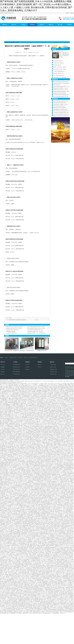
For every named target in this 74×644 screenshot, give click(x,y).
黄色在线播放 (67, 417)
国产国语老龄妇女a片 (47, 476)
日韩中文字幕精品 (41, 460)
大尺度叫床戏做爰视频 (61, 396)
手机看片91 (6, 451)
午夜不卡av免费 (44, 562)
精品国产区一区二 (64, 501)
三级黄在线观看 (37, 516)
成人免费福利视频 (8, 580)
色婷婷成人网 (16, 490)
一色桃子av (17, 539)
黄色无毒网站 (71, 481)
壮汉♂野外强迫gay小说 (13, 477)
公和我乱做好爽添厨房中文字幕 (58, 432)
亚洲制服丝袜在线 (52, 435)
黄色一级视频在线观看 (37, 441)
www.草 (64, 586)
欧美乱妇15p (61, 394)
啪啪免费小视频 (31, 434)
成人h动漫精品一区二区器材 (13, 452)
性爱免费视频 (59, 410)
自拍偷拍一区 (63, 600)
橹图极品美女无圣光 (42, 452)
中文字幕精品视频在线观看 (59, 441)
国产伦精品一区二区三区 (69, 502)
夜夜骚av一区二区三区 (26, 492)
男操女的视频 (52, 411)
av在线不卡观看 (70, 404)
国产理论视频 (9, 435)
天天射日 (30, 613)
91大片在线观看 (10, 505)
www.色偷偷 (5, 402)
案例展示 (40, 362)
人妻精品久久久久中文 (27, 425)
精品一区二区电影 (10, 491)
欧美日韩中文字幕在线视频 (38, 410)
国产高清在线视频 (30, 587)
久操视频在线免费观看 (57, 444)
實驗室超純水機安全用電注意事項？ (13, 330)
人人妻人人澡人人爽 (10, 486)
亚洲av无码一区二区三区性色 (13, 527)
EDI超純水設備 (16, 374)
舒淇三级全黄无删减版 (6, 415)
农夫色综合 (20, 473)
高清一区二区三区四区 (24, 555)
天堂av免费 (26, 532)
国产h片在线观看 (37, 442)
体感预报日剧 (3, 521)
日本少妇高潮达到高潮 (63, 476)
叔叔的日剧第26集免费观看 (15, 533)
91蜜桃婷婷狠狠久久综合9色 (14, 423)
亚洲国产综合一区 (56, 473)
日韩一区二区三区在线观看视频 (61, 404)
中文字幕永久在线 (52, 446)
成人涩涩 (28, 578)
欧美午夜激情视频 (28, 509)
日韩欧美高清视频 (14, 391)
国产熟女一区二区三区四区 (26, 504)
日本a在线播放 (9, 521)
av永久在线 (72, 545)
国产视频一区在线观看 (4, 589)
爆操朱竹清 (29, 470)
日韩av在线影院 (25, 485)
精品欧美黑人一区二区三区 (56, 400)
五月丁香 (52, 584)
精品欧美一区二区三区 (9, 401)
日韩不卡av (13, 462)
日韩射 (72, 491)
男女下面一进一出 (18, 463)
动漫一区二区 (23, 443)
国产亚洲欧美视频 (14, 500)
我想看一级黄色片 (64, 491)
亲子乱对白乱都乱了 (6, 422)
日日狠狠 (42, 398)
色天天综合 (40, 541)
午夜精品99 (43, 573)
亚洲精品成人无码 (20, 532)
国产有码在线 (66, 513)
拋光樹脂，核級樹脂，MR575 (59, 73)
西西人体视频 (31, 495)
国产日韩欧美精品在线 (46, 549)
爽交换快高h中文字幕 (13, 576)
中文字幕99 (13, 563)
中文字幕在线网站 (61, 417)
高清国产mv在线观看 (47, 415)
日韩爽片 (61, 414)
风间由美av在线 (7, 484)
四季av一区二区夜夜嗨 (43, 420)
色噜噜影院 (60, 422)
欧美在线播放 (11, 400)
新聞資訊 (28, 362)
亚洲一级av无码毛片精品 (16, 562)
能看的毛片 (32, 438)
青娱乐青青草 (54, 423)
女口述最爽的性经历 (7, 391)
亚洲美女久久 (58, 491)
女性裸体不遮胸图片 (43, 492)
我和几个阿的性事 (29, 606)
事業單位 (40, 365)
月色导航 (69, 485)
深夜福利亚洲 (57, 519)
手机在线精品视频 (22, 409)
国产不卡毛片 (6, 417)
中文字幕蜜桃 (6, 387)
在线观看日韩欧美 (40, 555)
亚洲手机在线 (69, 457)
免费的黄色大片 (12, 561)
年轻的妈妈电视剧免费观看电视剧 (50, 548)
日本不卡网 (71, 451)
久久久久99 (18, 444)
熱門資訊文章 (55, 99)
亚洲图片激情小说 (40, 542)
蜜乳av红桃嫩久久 (68, 453)
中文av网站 (50, 499)
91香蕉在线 (48, 491)
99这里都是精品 (70, 539)
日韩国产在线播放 (11, 457)
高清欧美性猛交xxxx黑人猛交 (9, 516)
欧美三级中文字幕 (12, 551)
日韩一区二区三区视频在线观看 (53, 442)
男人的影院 (16, 400)
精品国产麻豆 (63, 457)
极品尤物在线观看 (64, 445)
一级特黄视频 (22, 414)
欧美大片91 (71, 533)
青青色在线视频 (36, 545)
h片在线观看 (53, 491)
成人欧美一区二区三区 (58, 541)
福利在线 (36, 401)
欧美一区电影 (27, 571)
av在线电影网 (59, 580)
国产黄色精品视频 (67, 469)
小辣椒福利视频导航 (55, 403)
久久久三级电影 (6, 519)
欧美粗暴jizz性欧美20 (7, 610)
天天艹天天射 (64, 446)
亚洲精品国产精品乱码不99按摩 (55, 418)
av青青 (52, 497)
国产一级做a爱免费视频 (18, 434)
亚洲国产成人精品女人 (69, 592)
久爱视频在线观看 (49, 444)
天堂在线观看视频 (30, 409)
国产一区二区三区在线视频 (49, 398)
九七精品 (4, 543)
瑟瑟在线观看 (14, 459)
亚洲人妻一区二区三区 (33, 386)
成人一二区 (44, 481)
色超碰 (12, 408)
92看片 (69, 491)
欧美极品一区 (23, 557)
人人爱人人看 (48, 400)
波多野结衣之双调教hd (19, 425)
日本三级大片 (46, 522)
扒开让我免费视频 (66, 500)
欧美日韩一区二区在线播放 (42, 439)
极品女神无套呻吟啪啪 (11, 424)
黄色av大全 (62, 504)
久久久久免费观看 (68, 452)
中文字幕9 (67, 506)
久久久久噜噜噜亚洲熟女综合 (55, 556)
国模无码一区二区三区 (22, 459)
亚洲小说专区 (4, 550)
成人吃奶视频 (26, 421)
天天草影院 (71, 505)
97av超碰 (26, 520)
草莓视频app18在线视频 (63, 385)
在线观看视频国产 (16, 403)
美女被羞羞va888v (11, 501)
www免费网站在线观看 (21, 600)
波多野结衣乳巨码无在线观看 (58, 526)
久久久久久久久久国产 (31, 491)
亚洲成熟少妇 (35, 455)
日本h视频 (2, 506)
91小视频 (9, 399)
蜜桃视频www (29, 537)
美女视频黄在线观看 (39, 575)
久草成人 (39, 512)
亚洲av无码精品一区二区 (34, 421)
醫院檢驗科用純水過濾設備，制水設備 (61, 88)
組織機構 (3, 367)
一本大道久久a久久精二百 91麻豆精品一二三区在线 (11, 428)
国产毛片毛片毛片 (5, 438)
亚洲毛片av (24, 398)
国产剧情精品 (10, 555)
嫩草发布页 (30, 466)
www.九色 (26, 460)
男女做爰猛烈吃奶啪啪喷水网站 (10, 540)
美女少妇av (55, 511)
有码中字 (60, 464)
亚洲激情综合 (8, 539)
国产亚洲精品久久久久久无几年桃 (7, 445)
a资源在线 (21, 527)
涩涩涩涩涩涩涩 (19, 395)
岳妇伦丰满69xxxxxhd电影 (58, 425)
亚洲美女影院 (62, 540)
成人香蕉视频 (45, 409)
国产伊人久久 (63, 545)
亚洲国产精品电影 (33, 389)
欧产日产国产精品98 (61, 480)
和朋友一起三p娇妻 (14, 513)
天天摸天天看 (16, 495)
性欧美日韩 (44, 389)
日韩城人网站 (38, 471)
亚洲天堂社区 (57, 392)
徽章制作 (6, 358)
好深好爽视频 (54, 576)
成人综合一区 (43, 469)
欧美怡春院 (59, 420)
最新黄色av (31, 420)
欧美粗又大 (20, 559)
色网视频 (3, 396)
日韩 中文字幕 (38, 506)
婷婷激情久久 (10, 542)
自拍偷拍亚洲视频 (22, 543)
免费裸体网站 (4, 449)
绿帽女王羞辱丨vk (67, 421)
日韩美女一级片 (47, 384)
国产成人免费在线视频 (30, 448)
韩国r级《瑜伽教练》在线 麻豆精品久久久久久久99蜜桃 (59, 401)
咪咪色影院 (33, 527)
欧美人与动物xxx (69, 478)
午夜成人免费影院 (30, 469)
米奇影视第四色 (45, 432)
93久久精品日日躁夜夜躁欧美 (66, 416)
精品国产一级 (63, 389)
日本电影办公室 (66, 428)
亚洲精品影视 (15, 573)
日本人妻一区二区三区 (27, 411)
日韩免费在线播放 (32, 530)
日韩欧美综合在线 (27, 584)
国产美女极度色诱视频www (45, 451)
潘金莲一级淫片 (10, 597)
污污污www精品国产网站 (59, 536)
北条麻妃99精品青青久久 (8, 409)
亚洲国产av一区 (60, 395)
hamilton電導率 (20, 358)
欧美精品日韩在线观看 (13, 451)
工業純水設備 (53, 365)
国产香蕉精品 (48, 469)
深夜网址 (20, 435)
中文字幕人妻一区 (5, 442)
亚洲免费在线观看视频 (14, 520)
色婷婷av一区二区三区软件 (7, 389)
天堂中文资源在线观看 (22, 573)
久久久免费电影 (34, 604)
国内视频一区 (52, 465)
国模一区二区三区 (4, 480)
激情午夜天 (36, 522)
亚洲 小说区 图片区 (30, 525)
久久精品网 (65, 398)
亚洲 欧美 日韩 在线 (35, 504)
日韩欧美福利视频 (3, 483)
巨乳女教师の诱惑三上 (67, 450)
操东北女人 (34, 507)
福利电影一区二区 (13, 518)
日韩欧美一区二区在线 (52, 520)
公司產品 (15, 362)
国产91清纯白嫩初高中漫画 (38, 601)
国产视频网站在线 (19, 431)
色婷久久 (58, 414)
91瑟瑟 (59, 416)
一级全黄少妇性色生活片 (31, 403)
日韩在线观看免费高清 (33, 520)
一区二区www (20, 415)
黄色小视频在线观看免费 (36, 457)
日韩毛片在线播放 (14, 422)
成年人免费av (6, 477)
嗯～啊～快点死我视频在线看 (64, 554)
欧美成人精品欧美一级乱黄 (40, 448)
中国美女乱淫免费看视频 (8, 612)
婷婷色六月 (35, 402)
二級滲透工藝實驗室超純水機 (59, 71)
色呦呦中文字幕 (71, 385)
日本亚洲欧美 (51, 402)
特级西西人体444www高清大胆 (39, 395)
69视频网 (56, 416)
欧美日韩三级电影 (30, 514)
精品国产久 (28, 449)
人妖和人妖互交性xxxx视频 (17, 398)
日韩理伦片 (58, 495)
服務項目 (52, 362)
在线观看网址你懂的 (5, 518)
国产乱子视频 (17, 388)
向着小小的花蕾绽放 (28, 394)
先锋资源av (70, 584)
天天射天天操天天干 (58, 508)
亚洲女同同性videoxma (6, 497)
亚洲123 (32, 487)
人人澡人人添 (20, 513)
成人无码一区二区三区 (6, 533)
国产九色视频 (41, 612)
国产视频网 (45, 402)
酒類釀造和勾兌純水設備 (42, 351)
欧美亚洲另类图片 (13, 436)
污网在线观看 (54, 396)
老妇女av (27, 490)
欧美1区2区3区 (46, 575)
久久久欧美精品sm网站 (53, 438)
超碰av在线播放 (65, 424)
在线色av (62, 431)
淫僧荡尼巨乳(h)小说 (54, 462)
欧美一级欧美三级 (8, 514)
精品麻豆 (67, 464)
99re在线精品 (20, 500)
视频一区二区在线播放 (64, 451)
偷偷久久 (14, 557)
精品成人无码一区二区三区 (51, 463)
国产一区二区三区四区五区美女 (20, 547)
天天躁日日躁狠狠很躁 (64, 393)
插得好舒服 (27, 439)
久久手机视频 (29, 541)
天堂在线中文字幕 (59, 428)
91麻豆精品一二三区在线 (51, 490)
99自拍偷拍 (38, 398)
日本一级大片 (30, 550)
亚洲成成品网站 (16, 393)
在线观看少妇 (15, 584)
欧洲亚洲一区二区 (61, 502)
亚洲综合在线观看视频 (47, 495)
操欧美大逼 (15, 476)
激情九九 (26, 601)
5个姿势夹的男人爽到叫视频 (57, 408)
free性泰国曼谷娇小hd (27, 598)
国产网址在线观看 (66, 541)
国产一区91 (18, 557)
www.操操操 (2, 512)
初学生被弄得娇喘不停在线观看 (6, 384)
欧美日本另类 (30, 428)
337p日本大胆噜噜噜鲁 (68, 557)
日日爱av (43, 596)
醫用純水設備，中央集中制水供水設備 (27, 351)
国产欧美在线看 (36, 406)
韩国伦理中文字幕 (63, 458)
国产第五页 (20, 487)
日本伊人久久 (50, 425)
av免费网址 (49, 439)
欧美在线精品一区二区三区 (39, 587)
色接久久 (28, 398)
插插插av (42, 445)
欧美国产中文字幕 (28, 416)
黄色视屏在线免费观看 (36, 501)
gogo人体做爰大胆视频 (14, 404)
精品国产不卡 (37, 384)
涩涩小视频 (71, 513)
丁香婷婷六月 (33, 398)
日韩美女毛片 (58, 435)
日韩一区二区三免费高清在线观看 (60, 497)
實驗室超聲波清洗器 (33, 358)
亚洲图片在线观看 (24, 591)
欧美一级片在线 (12, 474)
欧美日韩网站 (43, 577)
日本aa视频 (57, 540)
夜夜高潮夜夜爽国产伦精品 (16, 396)
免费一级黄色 (50, 501)
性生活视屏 (15, 599)
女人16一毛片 (44, 425)
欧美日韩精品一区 (69, 423)
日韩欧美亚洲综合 (7, 465)
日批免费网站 (17, 498)
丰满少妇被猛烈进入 (58, 500)
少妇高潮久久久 (22, 404)
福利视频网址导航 (22, 515)
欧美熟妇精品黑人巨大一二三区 (39, 564)
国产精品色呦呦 (69, 585)
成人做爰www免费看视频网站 (37, 391)
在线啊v (19, 472)
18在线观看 (57, 549)
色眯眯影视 (19, 566)
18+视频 (41, 473)
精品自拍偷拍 (14, 448)
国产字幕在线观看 (68, 466)
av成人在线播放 (34, 430)
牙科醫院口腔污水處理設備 (59, 63)
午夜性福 (36, 438)
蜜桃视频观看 (53, 410)
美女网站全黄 (34, 521)
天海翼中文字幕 (53, 566)
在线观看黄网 (66, 399)
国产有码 (62, 452)
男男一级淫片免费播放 (29, 545)
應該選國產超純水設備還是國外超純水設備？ (62, 109)
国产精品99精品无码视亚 (21, 387)
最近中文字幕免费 (70, 508)
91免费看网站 (62, 498)
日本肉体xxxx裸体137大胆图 (55, 445)
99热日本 (48, 515)
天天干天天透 (67, 432)
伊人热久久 (6, 530)
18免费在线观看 (67, 526)
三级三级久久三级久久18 (54, 529)
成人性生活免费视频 (38, 458)
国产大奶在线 (20, 422)
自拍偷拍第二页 (53, 523)
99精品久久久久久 (50, 434)
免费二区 (2, 413)
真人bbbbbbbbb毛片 (45, 471)
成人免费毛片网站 (24, 522)
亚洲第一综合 (11, 464)
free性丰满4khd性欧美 (44, 446)
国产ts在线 (52, 460)
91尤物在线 (31, 450)
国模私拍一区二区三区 (64, 598)
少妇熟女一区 (3, 534)
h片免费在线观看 (53, 389)
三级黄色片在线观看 (57, 443)
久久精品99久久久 (57, 528)
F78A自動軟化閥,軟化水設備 (59, 75)
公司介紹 (3, 365)
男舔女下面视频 (47, 478)
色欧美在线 (14, 494)
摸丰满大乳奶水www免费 (50, 611)
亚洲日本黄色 (21, 584)
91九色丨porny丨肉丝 (4, 386)
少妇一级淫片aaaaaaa (59, 513)
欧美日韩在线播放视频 (23, 400)
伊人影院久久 (8, 396)
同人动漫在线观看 (34, 396)
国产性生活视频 (61, 386)
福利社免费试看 (47, 421)
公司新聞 (27, 365)
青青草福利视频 (49, 577)
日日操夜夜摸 (58, 535)
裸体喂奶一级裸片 (67, 562)
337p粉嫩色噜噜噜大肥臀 (66, 400)
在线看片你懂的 (43, 414)
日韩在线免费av (34, 500)
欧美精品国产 (11, 541)
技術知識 (17, 42)
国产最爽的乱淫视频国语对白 (35, 558)
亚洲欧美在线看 (69, 388)
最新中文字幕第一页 (30, 473)
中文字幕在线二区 (60, 470)
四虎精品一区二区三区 (26, 511)
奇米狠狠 (48, 544)
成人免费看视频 (57, 393)
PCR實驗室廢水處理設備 (58, 61)
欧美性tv (42, 413)
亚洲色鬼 (13, 504)
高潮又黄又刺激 (62, 403)
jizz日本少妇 (39, 472)
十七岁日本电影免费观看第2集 (29, 486)
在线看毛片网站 (44, 399)
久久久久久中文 (5, 385)
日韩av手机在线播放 (40, 417)
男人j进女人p (11, 490)
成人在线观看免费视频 (6, 404)
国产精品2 (28, 577)
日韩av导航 (56, 453)
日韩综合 (50, 448)
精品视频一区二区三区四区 (19, 385)
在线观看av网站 (29, 551)
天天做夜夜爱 (42, 462)
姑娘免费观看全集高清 (44, 465)
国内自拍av (22, 453)
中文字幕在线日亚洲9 (22, 507)
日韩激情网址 (71, 494)
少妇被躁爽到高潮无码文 (10, 492)
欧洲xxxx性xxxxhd (30, 442)
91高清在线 (52, 392)
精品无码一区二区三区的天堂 (52, 386)
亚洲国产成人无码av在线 (60, 436)
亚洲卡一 (56, 422)
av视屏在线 (26, 494)
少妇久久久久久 (28, 385)
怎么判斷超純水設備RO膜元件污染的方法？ (35, 331)
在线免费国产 (37, 418)
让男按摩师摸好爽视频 (26, 523)
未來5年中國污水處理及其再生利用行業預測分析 (62, 114)
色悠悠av (7, 472)
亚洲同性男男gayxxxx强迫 (15, 598)
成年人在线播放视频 (62, 388)
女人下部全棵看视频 (61, 506)
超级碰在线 (19, 530)
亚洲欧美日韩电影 (25, 530)
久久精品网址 (56, 458)
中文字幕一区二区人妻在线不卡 (9, 526)
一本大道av (25, 466)
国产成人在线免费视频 (27, 415)
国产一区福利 (15, 416)
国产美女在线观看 (35, 416)
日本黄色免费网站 (55, 448)
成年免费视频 (8, 408)
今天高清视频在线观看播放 (34, 490)
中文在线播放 (25, 594)
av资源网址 (56, 394)
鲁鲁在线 (21, 399)
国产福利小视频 (47, 453)
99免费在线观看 (7, 582)
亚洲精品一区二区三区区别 (61, 537)
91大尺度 (43, 554)
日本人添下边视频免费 (8, 407)
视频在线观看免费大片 (47, 613)
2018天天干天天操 (23, 413)
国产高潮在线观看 (35, 437)
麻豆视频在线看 (11, 446)
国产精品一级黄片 (69, 429)
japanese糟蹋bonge (70, 583)
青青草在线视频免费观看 (10, 450)
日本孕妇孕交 (15, 611)
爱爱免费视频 (7, 418)
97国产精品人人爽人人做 (36, 443)
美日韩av (64, 508)
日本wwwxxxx (68, 483)
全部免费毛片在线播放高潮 (7, 455)
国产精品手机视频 (48, 486)
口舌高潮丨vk (61, 469)
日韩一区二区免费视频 (25, 427)
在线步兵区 (19, 576)
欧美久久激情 (71, 551)
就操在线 (2, 504)
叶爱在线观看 (35, 592)
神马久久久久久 (30, 591)
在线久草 (71, 514)
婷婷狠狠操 (44, 394)
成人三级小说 (15, 456)
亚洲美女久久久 (69, 396)
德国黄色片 (61, 562)
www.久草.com (44, 598)
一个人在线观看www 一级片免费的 (37, 385)
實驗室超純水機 (16, 365)
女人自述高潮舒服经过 (11, 437)
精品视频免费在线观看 (66, 410)
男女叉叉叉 (39, 569)
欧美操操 (20, 541)
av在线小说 (44, 458)
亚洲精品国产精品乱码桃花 (51, 537)
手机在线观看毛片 (3, 437)
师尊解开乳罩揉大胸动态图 (50, 590)
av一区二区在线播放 (23, 423)
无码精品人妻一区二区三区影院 (40, 434)
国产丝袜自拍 (29, 557)
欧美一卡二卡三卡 (9, 393)
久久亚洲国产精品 (8, 439)
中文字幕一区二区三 (65, 556)
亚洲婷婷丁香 (40, 415)
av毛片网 (62, 402)
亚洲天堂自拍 (17, 501)
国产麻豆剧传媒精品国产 (58, 434)
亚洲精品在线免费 (68, 391)
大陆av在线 (62, 512)
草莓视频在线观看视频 (52, 542)
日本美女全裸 (64, 444)
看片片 (46, 395)
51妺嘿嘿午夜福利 (41, 543)
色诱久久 (65, 591)
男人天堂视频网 (53, 467)
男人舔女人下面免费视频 (26, 457)
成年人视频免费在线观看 (28, 607)
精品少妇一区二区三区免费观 (9, 607)
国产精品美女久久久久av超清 (9, 485)
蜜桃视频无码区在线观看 (11, 431)
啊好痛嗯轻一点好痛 (9, 592)
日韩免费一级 (3, 495)
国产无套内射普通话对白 (25, 436)
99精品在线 (47, 388)
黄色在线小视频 (69, 535)
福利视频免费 (9, 459)
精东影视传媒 (51, 393)
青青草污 (5, 435)
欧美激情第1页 (63, 437)
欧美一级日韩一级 (25, 451)
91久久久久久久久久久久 (58, 606)
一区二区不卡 (55, 480)
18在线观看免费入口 (43, 586)
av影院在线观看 (37, 469)
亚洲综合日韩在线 (43, 490)
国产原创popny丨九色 (61, 507)
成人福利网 (21, 384)
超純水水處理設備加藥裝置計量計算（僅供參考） (36, 327)
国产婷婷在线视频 (29, 455)
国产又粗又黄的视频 (13, 466)
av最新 (30, 555)
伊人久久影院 (26, 556)
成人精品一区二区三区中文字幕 (66, 519)
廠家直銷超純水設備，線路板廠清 (60, 77)
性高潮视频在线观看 (30, 462)
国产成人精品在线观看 (31, 413)
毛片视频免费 (69, 435)
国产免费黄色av (27, 453)
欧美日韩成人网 (18, 519)
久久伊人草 (10, 478)
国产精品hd (3, 547)
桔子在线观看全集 (50, 394)
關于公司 (3, 362)
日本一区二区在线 (16, 420)
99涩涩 (7, 388)
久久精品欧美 (55, 395)
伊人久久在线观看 (21, 416)
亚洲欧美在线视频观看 (14, 473)
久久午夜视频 (16, 408)
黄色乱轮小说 (10, 511)
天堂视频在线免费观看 (28, 564)
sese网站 (67, 610)
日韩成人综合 (40, 459)
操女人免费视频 (5, 499)
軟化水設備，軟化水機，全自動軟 (60, 69)
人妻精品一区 (58, 490)
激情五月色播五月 (20, 494)
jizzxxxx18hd (63, 535)
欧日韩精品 (15, 600)
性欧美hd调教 (5, 470)
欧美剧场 (50, 432)
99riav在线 (35, 585)
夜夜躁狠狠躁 (40, 402)
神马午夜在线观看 (13, 606)
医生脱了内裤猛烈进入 (62, 532)
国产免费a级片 (48, 430)
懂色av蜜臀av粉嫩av (22, 470)
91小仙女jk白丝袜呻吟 (50, 422)
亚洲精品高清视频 (23, 403)
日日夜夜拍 (29, 480)
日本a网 (25, 587)
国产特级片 (64, 408)
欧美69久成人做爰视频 (50, 500)
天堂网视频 (43, 537)
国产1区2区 (17, 453)
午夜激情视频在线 (6, 604)
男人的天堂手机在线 (66, 407)
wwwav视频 (8, 513)
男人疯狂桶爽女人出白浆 (52, 492)
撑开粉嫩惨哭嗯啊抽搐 (65, 523)
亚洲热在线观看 (47, 587)
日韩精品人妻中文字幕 (22, 391)
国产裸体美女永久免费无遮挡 (23, 429)
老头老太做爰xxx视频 (35, 492)
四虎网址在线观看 (59, 488)
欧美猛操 (32, 593)
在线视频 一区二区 (12, 387)
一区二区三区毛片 (34, 393)
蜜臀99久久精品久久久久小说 (51, 477)
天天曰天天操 (68, 605)
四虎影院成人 (51, 498)
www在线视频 (27, 483)
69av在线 (6, 532)
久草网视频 (22, 388)
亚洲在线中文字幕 (47, 479)
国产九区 (21, 420)
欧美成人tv (54, 495)
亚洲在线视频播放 (45, 519)
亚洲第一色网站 (22, 430)
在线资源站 (67, 563)
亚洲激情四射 (51, 441)
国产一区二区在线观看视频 (16, 469)
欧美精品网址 (43, 403)
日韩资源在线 (66, 494)
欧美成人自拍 (45, 576)
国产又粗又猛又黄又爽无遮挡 (50, 407)
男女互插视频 (37, 462)
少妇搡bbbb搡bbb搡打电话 (36, 523)
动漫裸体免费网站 (15, 394)
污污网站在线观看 (26, 477)
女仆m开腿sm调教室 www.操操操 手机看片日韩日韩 (29, 408)
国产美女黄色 (51, 582)
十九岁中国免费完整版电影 (21, 462)
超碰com (35, 605)
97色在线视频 (17, 570)
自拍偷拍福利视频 (68, 512)
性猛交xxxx (44, 579)
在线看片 (18, 445)
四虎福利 (46, 438)
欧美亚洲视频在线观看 (19, 486)
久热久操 (9, 537)
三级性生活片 (6, 436)
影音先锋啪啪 (22, 394)
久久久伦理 (63, 443)
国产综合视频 (63, 550)
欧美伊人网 (20, 402)
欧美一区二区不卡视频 (42, 497)
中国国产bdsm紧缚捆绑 (31, 392)
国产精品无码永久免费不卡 (8, 564)
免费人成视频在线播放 (17, 389)
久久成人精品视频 (6, 522)
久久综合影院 (24, 472)
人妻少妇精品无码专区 (66, 490)
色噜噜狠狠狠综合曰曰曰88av (27, 395)
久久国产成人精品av (53, 607)
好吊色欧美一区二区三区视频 (9, 453)
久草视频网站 (15, 455)
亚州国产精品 (5, 478)
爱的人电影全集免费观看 (42, 396)
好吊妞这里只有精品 (54, 494)
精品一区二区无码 (64, 612)
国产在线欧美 (54, 507)
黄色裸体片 (42, 427)
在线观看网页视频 (46, 578)
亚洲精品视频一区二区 (67, 394)
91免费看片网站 (49, 585)
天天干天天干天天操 (48, 612)
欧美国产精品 (13, 395)
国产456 (27, 575)
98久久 (26, 539)
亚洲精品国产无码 (14, 418)
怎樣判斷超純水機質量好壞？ (12, 333)
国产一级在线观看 (21, 509)
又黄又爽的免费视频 (47, 459)
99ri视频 (64, 464)
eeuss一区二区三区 (57, 402)
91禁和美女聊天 (14, 537)
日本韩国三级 (48, 403)
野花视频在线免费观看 (50, 416)
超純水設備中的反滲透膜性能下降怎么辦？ (35, 330)
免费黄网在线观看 (66, 534)
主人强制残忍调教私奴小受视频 (44, 603)
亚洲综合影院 (51, 522)
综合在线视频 (57, 460)
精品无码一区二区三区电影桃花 (51, 449)
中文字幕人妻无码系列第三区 (25, 393)
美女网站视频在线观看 (42, 386)
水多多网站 (49, 423)
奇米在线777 (49, 429)
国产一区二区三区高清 (31, 407)
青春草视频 (49, 474)
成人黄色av (2, 509)
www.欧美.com (45, 393)
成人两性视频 (6, 498)
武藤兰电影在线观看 (45, 431)
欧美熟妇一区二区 (8, 394)
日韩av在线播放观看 (8, 448)
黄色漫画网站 (15, 601)
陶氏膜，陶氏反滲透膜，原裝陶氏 (60, 67)
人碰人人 (65, 411)
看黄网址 (60, 424)
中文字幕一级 (68, 471)
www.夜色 (16, 421)
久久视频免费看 (16, 499)
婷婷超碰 (41, 476)
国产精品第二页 (12, 417)
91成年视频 (28, 518)
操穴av (40, 576)
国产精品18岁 (39, 425)
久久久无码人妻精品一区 (51, 436)
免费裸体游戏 (63, 467)
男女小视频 (31, 410)
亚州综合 (31, 414)
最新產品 (54, 49)
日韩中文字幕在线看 (32, 435)
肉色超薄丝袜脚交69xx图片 (41, 515)
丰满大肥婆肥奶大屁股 (36, 557)
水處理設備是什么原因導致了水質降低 (61, 104)
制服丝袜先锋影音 (8, 479)
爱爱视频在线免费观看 (16, 514)
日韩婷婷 (48, 389)
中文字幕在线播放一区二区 (31, 515)
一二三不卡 (12, 547)
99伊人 (43, 449)
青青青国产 (38, 561)
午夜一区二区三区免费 (41, 597)
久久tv (54, 450)
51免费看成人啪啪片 (51, 404)
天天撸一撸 (35, 459)
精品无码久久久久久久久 (21, 575)
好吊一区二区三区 (21, 455)
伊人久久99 (10, 403)
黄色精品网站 (39, 435)
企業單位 (40, 367)
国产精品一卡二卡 (6, 599)
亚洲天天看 (34, 533)
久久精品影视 (22, 539)
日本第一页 (34, 425)
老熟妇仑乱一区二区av (43, 563)
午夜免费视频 (71, 596)
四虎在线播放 (24, 491)
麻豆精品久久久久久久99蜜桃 (52, 502)
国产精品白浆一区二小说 (14, 430)
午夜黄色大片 (3, 425)
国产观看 (50, 395)
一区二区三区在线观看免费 (66, 420)
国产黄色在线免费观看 (15, 399)
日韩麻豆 (38, 403)
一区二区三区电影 (14, 586)
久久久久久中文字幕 (38, 532)
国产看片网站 (26, 420)
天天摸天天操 (30, 513)
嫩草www (59, 423)
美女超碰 (56, 565)
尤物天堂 (34, 547)
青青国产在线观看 (68, 386)
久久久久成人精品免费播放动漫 (21, 392)
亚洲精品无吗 (29, 507)
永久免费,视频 (52, 488)
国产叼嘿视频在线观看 (39, 580)
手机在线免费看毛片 (65, 406)
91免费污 (48, 470)
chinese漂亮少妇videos (16, 432)
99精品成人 (35, 428)
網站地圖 (72, 13)
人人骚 (28, 384)
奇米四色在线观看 (37, 498)
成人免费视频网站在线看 (34, 444)
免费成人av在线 (21, 464)
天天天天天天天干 (70, 458)
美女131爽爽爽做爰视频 (59, 465)
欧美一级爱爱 (70, 501)
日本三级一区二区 (63, 460)
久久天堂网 (32, 559)
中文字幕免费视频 (16, 413)
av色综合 (71, 566)
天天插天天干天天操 (58, 521)
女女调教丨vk (38, 577)
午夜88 (13, 558)
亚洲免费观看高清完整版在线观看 (49, 428)
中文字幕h (68, 449)
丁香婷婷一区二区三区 (56, 585)
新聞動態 (13, 42)
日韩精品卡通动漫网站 (61, 563)
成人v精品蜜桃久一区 (39, 479)
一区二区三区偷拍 (63, 473)
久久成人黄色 (19, 594)
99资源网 (21, 458)
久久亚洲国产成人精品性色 (38, 450)
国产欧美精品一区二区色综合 (52, 456)
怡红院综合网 (48, 509)
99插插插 (58, 527)
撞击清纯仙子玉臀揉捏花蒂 (53, 471)
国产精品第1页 (64, 485)
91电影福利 (14, 467)
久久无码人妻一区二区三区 (18, 556)
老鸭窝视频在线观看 (4, 464)
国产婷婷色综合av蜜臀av (34, 388)
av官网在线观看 (32, 429)
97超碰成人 (19, 401)
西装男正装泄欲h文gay (41, 400)
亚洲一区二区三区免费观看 (43, 387)
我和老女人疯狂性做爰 (57, 571)
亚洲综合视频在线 (26, 559)
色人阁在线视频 (60, 399)
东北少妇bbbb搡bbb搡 (61, 493)
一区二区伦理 (36, 476)
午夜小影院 (47, 467)
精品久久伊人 (34, 415)
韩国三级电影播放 (35, 535)
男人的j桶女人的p (44, 442)
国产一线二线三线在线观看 (49, 600)
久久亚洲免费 (15, 407)
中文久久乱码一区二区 (57, 568)
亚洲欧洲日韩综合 (59, 596)
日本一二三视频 (3, 459)
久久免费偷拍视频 (45, 607)
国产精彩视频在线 (70, 444)
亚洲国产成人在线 (66, 488)
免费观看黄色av (5, 400)
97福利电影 (42, 486)
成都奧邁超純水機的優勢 (11, 331)
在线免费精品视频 (25, 526)
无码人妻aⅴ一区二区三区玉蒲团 (38, 411)
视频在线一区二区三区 (10, 565)
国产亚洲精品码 (62, 439)
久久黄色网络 (18, 504)
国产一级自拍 (52, 550)
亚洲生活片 (42, 418)
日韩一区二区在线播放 (26, 610)
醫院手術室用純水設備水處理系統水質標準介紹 (17, 320)
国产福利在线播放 (45, 435)
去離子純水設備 (16, 369)
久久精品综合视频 (52, 387)
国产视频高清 (22, 499)
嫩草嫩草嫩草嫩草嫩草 (4, 423)
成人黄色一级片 (45, 441)
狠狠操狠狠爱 (41, 478)
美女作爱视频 (69, 408)
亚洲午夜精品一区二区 (20, 483)
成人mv (29, 500)
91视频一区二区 (51, 409)
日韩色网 (71, 409)
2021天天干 (39, 389)
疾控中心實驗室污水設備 (58, 51)
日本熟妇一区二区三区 (38, 409)
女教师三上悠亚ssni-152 (19, 558)
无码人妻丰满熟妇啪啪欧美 (24, 386)
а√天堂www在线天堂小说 (61, 449)
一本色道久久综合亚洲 (59, 421)
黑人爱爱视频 (48, 559)
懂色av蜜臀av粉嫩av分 (10, 421)
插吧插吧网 (72, 479)
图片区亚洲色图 (11, 388)
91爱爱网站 (27, 464)
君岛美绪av (72, 506)
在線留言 (67, 13)
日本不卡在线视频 (65, 568)
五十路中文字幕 (14, 415)
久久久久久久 (15, 507)
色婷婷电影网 (60, 511)
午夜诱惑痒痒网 (25, 613)
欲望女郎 (32, 387)
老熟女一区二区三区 (6, 578)
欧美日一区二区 (25, 450)
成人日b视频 (49, 484)
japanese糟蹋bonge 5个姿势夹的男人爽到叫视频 (38, 404)
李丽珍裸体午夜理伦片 (68, 470)
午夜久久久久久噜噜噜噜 (25, 432)
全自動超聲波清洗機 (13, 358)
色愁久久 (16, 472)
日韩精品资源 (66, 395)
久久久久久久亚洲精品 (28, 399)
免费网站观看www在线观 (32, 542)
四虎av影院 (26, 414)
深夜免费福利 (5, 508)
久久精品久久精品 (58, 573)
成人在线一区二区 (61, 409)
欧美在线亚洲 (9, 416)
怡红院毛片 (65, 582)
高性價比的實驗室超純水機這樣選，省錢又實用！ (63, 91)
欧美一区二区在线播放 (63, 384)
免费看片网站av (42, 416)
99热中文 (66, 601)
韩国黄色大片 (11, 463)
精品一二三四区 (42, 444)
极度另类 (20, 493)
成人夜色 (25, 473)
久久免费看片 (13, 406)
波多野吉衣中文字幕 (32, 417)
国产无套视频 (16, 505)
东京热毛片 (68, 518)
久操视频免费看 (65, 576)
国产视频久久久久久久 (63, 584)
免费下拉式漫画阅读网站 (51, 414)
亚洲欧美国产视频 (44, 457)
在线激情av (66, 481)
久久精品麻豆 (15, 435)
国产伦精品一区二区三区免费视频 (28, 401)
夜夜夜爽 (33, 548)
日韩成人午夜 (25, 434)
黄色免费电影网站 (68, 431)
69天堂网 (59, 389)
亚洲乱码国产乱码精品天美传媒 (55, 431)
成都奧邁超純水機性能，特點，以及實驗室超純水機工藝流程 (38, 333)
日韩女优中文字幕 (3, 597)
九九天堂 (5, 416)
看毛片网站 (51, 534)
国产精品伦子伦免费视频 (55, 451)
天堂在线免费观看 (24, 561)
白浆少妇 (36, 387)
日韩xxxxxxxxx (9, 557)
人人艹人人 (63, 423)
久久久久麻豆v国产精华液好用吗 (33, 534)
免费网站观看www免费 (28, 585)
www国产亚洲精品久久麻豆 (68, 425)
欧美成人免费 (27, 563)
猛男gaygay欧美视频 (41, 430)
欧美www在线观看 (46, 539)
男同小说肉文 (44, 561)
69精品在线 (28, 387)
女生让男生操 (50, 570)
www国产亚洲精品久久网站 (38, 493)
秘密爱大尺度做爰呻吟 (39, 499)
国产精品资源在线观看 (33, 463)
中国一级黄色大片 (24, 428)
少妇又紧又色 (57, 413)
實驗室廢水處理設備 (57, 65)
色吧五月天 (26, 388)
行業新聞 (27, 367)
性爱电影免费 (52, 512)
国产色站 (52, 421)
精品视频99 (5, 511)
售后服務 (3, 372)
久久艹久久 (14, 479)
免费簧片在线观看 (8, 411)
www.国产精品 (62, 592)
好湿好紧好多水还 (27, 488)
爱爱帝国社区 (56, 594)
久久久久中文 (7, 395)
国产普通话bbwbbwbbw (10, 425)
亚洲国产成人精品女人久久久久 (46, 506)
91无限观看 (10, 532)
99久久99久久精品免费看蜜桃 (29, 431)
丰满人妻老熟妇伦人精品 (11, 410)
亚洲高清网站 (39, 392)
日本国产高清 (61, 453)
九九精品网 (54, 420)
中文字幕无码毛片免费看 (12, 566)
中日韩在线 (50, 532)
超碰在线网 (49, 396)
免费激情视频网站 (7, 429)
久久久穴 (52, 521)
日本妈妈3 (69, 446)
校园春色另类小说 (43, 406)
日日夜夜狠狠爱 (17, 522)
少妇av (6, 444)
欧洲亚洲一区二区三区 (37, 554)
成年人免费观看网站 (7, 406)
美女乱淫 (25, 525)
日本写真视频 (28, 430)
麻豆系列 (13, 539)
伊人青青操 (31, 566)
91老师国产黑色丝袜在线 (49, 413)
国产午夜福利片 (41, 388)
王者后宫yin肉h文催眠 (62, 478)
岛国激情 (29, 562)
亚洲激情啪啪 (21, 421)
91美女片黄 (2, 514)
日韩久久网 (31, 422)
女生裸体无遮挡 (18, 526)
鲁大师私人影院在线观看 (64, 442)
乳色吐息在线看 (43, 494)
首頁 (10, 42)
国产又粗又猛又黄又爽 (8, 456)
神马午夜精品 (24, 442)
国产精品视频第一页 (45, 392)
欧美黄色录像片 (61, 514)
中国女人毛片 (51, 519)
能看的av (46, 542)
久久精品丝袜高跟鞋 (34, 578)
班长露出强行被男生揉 (66, 543)
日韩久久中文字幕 (66, 499)
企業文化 (3, 369)
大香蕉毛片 (52, 388)
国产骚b (55, 399)
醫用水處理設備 (16, 372)
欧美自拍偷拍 (48, 508)
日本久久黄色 (29, 583)
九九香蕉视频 (24, 562)
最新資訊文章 (55, 79)
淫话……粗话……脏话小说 (7, 573)
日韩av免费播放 (30, 522)
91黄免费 (24, 487)
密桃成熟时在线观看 (47, 391)
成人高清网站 (47, 445)
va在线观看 (58, 437)
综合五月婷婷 (41, 408)
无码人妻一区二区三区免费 (36, 562)
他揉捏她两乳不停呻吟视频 (13, 386)
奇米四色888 (29, 535)
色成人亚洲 (7, 547)
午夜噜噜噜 (40, 428)
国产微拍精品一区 (19, 410)
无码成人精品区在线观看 (48, 571)
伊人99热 (71, 439)
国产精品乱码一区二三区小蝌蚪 (6, 507)
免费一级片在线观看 (36, 446)
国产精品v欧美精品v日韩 (48, 473)
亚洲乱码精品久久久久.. (32, 400)
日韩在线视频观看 (55, 459)
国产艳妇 (68, 413)
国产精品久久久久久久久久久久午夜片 (66, 462)
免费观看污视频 (64, 418)
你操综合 (42, 384)
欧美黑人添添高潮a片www (27, 576)
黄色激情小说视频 (66, 415)
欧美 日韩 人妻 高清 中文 (18, 592)
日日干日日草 (55, 586)
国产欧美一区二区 (7, 563)
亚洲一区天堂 (49, 586)
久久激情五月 (61, 459)
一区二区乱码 (25, 422)
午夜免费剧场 (5, 583)
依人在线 (56, 409)
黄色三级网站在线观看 (48, 450)
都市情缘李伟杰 (19, 590)
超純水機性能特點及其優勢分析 (59, 106)
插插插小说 (47, 521)
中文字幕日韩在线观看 (56, 559)
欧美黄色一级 (22, 481)
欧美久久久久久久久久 (22, 537)
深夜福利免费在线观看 (44, 545)
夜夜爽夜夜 (9, 502)
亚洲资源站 (64, 435)
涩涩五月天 (38, 570)
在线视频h (67, 409)
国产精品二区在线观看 (25, 389)
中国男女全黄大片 (55, 476)
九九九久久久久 (50, 399)
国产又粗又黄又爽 (44, 570)
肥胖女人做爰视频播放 (8, 420)
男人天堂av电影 (48, 483)
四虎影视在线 (57, 512)
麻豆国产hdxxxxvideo (16, 471)
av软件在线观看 (19, 613)
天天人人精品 (22, 490)
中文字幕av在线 (66, 434)
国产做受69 (37, 529)
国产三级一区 (25, 402)
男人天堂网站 (7, 520)
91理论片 (70, 601)
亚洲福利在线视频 (33, 439)
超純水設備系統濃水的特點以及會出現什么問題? (36, 328)
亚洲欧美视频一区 (19, 424)
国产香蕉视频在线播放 (22, 605)
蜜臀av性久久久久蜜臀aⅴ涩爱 (59, 391)
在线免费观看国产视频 (4, 463)
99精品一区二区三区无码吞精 (56, 415)
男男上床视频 (55, 486)
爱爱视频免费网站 (37, 513)
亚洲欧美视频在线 (18, 485)
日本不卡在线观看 (60, 481)
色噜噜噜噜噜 (42, 552)
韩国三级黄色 (39, 449)
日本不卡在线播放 (37, 445)
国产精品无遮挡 (62, 594)
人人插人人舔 (40, 520)
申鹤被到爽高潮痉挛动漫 (37, 394)
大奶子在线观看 (26, 612)
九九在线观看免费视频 (35, 568)
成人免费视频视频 (10, 579)
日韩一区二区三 (39, 544)
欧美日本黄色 (11, 385)
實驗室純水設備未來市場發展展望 (60, 93)
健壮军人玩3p (59, 446)
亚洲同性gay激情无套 (28, 501)
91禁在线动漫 (43, 516)
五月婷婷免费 (25, 528)
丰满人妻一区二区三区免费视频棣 (6, 427)
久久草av (28, 527)
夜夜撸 (25, 384)
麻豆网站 (56, 582)
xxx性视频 (38, 547)
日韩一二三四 (41, 421)
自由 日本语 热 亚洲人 (37, 606)
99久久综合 (9, 467)
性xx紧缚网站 (3, 494)
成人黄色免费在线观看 (17, 511)
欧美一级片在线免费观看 (28, 406)
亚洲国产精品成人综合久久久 (52, 514)
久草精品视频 (31, 608)
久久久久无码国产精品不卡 (68, 422)
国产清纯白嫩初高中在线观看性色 (18, 439)
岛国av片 (59, 518)
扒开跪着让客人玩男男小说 (37, 613)
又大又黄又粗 (31, 458)
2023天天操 (32, 384)
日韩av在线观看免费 (45, 512)
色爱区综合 (4, 393)
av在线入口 (60, 456)
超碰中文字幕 (60, 561)
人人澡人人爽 (26, 558)
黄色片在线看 (40, 539)
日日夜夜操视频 (63, 604)
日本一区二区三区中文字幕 (48, 594)
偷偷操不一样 (24, 469)
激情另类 (21, 612)
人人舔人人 (53, 513)
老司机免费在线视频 (20, 597)
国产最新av (31, 402)
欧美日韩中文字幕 (15, 384)
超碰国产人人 (42, 590)
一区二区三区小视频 (68, 402)
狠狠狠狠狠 (6, 551)
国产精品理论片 (59, 407)
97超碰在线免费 (23, 514)
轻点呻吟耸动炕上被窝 (11, 483)
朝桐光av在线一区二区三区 (67, 525)
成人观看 (3, 388)
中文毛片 (47, 418)
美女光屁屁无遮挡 (50, 487)
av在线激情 (17, 417)
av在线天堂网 (31, 549)
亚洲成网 (19, 535)
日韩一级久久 (24, 535)
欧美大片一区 (13, 484)
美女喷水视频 (5, 414)
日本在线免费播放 (20, 406)
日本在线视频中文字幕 (38, 424)
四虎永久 (27, 404)
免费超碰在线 (49, 598)
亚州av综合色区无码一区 (39, 464)
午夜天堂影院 (45, 472)
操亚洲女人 (68, 480)
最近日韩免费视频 (63, 413)
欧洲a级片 (18, 436)
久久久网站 (29, 391)
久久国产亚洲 (30, 441)
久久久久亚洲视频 (54, 478)
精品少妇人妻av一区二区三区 (13, 414)
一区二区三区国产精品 (67, 579)
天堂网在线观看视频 (59, 411)
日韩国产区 (12, 498)
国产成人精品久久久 (54, 385)
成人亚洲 (48, 406)
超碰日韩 (10, 413)
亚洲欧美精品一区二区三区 (59, 427)
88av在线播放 (71, 424)
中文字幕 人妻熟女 (57, 501)
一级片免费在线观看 (39, 556)
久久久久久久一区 (70, 411)
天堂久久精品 (49, 599)
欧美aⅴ (52, 391)
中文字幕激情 (58, 550)
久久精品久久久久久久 (6, 469)
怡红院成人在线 (43, 487)
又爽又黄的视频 (35, 478)
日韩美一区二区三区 (54, 384)
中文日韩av (19, 418)
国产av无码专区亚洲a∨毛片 (56, 406)
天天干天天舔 (17, 443)
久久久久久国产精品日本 (28, 590)
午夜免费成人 (16, 409)
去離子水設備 (26, 358)
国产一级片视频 (55, 464)
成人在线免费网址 (29, 446)
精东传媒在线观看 (55, 439)
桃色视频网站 (54, 481)
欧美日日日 (16, 464)
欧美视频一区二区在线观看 (62, 474)
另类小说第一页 (62, 448)
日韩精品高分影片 (55, 424)
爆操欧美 (56, 388)
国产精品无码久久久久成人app (24, 593)
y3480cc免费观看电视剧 (26, 396)
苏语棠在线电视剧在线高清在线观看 (62, 387)
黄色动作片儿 (38, 530)
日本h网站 (60, 534)
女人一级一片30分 (18, 457)
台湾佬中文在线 (30, 452)
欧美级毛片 (40, 578)
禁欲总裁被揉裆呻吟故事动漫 (41, 505)
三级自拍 (7, 606)
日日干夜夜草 (38, 413)
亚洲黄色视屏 (3, 492)
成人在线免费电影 (43, 502)
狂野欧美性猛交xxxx (24, 549)
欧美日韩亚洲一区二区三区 (20, 577)
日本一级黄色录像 (38, 610)
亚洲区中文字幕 (67, 427)
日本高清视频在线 (44, 485)
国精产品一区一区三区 (61, 575)
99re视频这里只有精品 (59, 398)
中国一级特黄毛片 (20, 479)
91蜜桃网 (15, 401)
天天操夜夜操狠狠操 (55, 613)
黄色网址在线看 (13, 536)
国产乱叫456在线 (34, 584)
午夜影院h (23, 565)
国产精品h (70, 441)
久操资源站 (11, 596)
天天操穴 (32, 453)
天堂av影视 (25, 456)
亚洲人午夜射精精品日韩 (68, 511)
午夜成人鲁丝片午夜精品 (7, 562)
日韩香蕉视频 (64, 585)
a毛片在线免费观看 (8, 506)
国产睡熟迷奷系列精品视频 (24, 506)
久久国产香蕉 (35, 508)
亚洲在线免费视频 (36, 414)
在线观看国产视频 (48, 408)
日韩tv (23, 437)
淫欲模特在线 (29, 497)
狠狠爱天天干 (47, 411)
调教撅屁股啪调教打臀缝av (13, 402)
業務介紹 (3, 374)
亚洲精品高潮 (30, 474)
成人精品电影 (35, 541)
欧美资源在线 (44, 474)
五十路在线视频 (37, 431)
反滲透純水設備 (16, 367)
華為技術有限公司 (57, 85)
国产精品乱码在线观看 (45, 523)
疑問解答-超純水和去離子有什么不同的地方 (14, 328)
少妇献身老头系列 (15, 544)
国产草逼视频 (44, 608)
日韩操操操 (54, 429)
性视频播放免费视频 (61, 610)
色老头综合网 (48, 462)
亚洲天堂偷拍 (4, 491)
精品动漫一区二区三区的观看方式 (26, 478)
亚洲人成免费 (62, 392)
